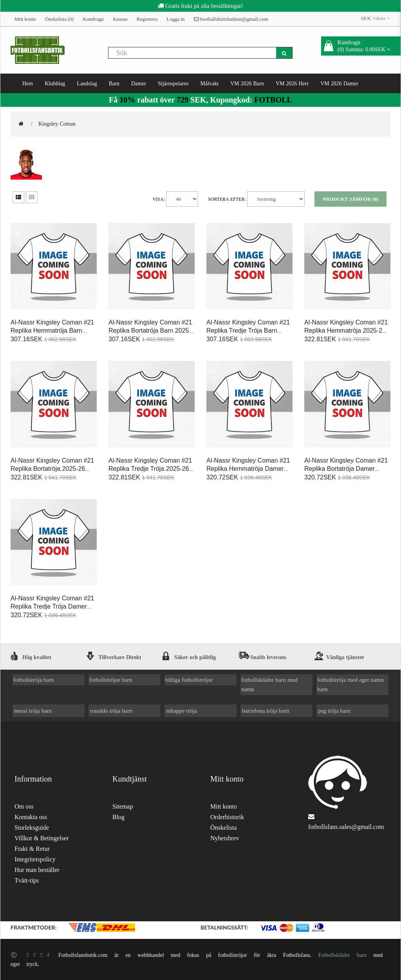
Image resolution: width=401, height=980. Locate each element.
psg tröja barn (334, 711)
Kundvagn (93, 19)
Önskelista (224, 828)
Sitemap (123, 806)
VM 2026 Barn (247, 83)
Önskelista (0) (59, 19)
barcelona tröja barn (266, 711)
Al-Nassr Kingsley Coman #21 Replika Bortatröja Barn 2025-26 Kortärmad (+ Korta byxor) (150, 331)
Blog (118, 817)
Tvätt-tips (27, 880)
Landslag (87, 83)
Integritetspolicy (35, 859)
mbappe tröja (182, 711)
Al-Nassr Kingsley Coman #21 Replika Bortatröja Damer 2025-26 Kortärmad (346, 469)
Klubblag (55, 83)
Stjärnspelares (173, 83)
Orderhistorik (227, 817)
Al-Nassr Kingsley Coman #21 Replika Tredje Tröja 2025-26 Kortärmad (150, 469)
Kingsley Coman (57, 124)
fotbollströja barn (34, 680)
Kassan (120, 19)
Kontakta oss (31, 817)
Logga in (175, 19)
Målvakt (210, 83)
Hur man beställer (37, 870)
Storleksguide (32, 828)
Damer (139, 83)
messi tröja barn (33, 711)
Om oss (24, 806)
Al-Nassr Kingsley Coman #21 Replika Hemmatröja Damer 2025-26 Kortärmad (248, 469)
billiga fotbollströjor (189, 680)
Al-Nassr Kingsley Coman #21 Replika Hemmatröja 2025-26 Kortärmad (346, 331)
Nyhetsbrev (225, 838)
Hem (28, 83)
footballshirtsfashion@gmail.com (231, 19)
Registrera (147, 19)
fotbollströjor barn (111, 680)
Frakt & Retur (32, 849)
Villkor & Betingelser (42, 838)
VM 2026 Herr (292, 83)
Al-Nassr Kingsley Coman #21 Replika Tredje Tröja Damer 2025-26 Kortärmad (52, 606)
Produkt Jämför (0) (350, 199)
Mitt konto (25, 19)
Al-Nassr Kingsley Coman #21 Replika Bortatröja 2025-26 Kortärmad (52, 469)
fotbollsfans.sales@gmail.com (346, 827)
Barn (114, 83)
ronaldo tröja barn (111, 711)
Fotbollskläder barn (342, 955)
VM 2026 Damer (339, 83)
